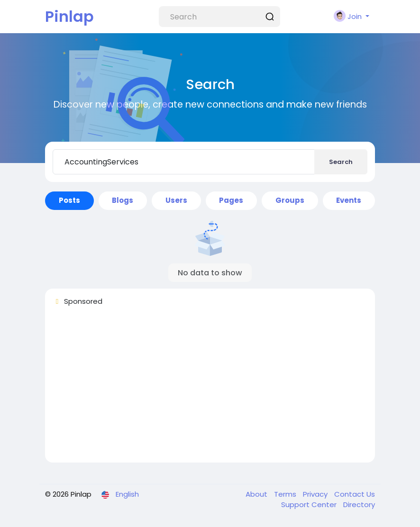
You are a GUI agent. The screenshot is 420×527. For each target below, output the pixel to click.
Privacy (316, 494)
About (257, 494)
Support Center (310, 504)
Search (341, 162)
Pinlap (69, 16)
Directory (359, 504)
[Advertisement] (210, 389)
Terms (286, 494)
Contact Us (355, 494)
